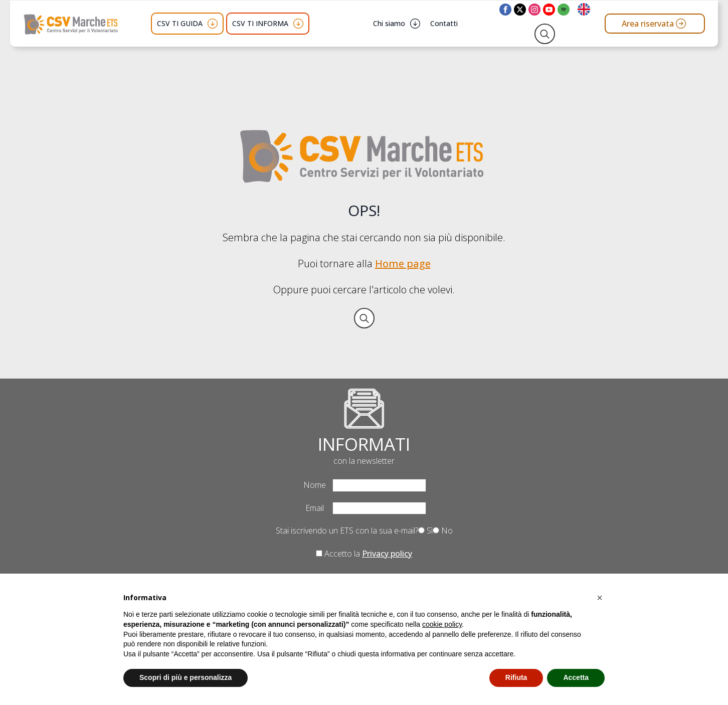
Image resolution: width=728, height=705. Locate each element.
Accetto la (364, 554)
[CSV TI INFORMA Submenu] (298, 24)
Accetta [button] (576, 677)
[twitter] (520, 10)
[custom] (564, 10)
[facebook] (505, 10)
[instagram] (534, 10)
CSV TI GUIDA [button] (180, 23)
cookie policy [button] (442, 624)
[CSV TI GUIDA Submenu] (213, 24)
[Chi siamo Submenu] (415, 24)
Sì (425, 531)
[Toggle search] (545, 34)
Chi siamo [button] (389, 23)
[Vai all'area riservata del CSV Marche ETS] (655, 24)
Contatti (444, 23)
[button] (600, 598)
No (443, 531)
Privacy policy (387, 554)
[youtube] (549, 10)
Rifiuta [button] (516, 677)
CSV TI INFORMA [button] (260, 23)
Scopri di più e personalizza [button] (186, 677)
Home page (403, 263)
